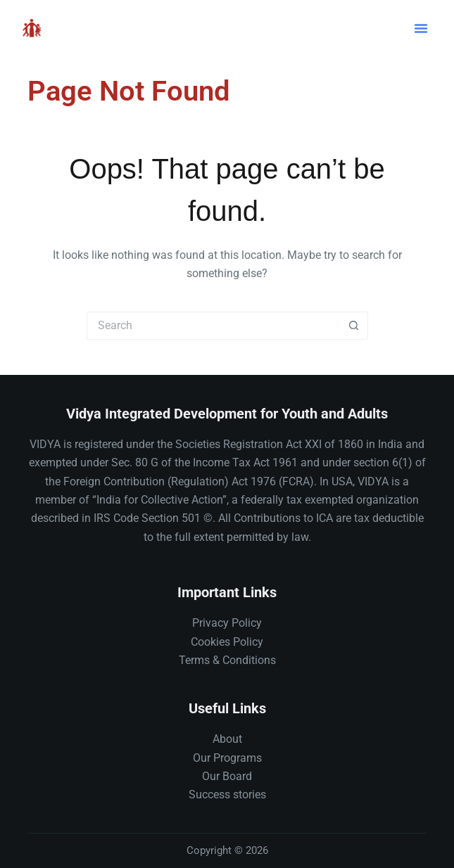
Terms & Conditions (227, 660)
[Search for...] (213, 326)
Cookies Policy (227, 642)
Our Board (227, 776)
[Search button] (354, 326)
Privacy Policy (227, 623)
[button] (421, 28)
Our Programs (227, 758)
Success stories (227, 794)
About (227, 739)
